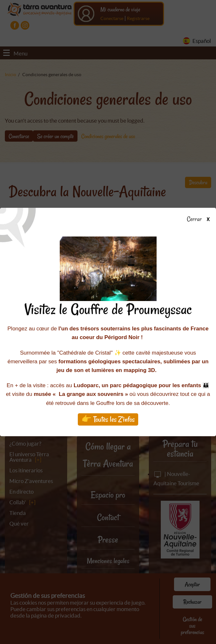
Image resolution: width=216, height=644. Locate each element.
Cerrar (201, 219)
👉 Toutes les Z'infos (108, 419)
